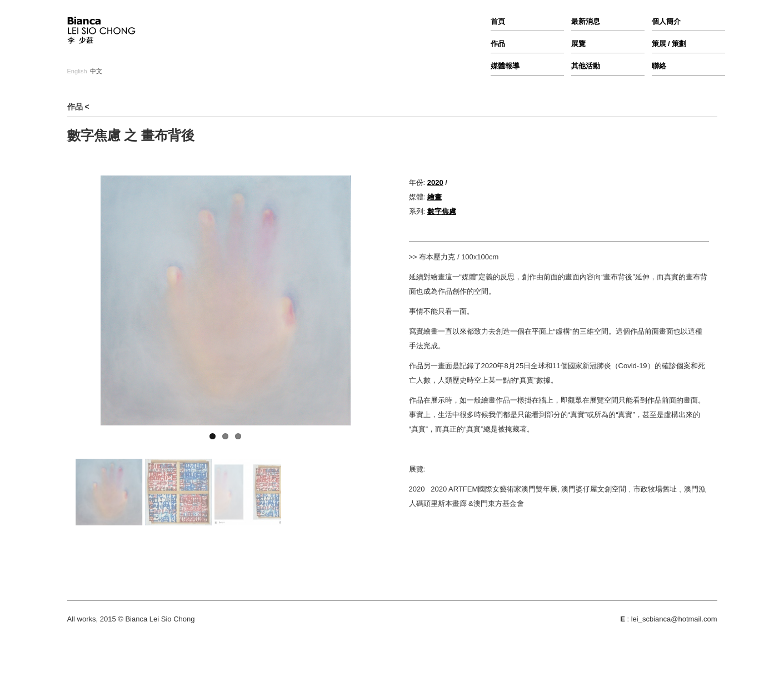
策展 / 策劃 (669, 44)
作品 (498, 44)
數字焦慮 (442, 211)
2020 (435, 182)
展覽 (578, 44)
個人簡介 (666, 21)
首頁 (498, 21)
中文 (96, 71)
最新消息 (586, 21)
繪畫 (435, 197)
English (77, 71)
